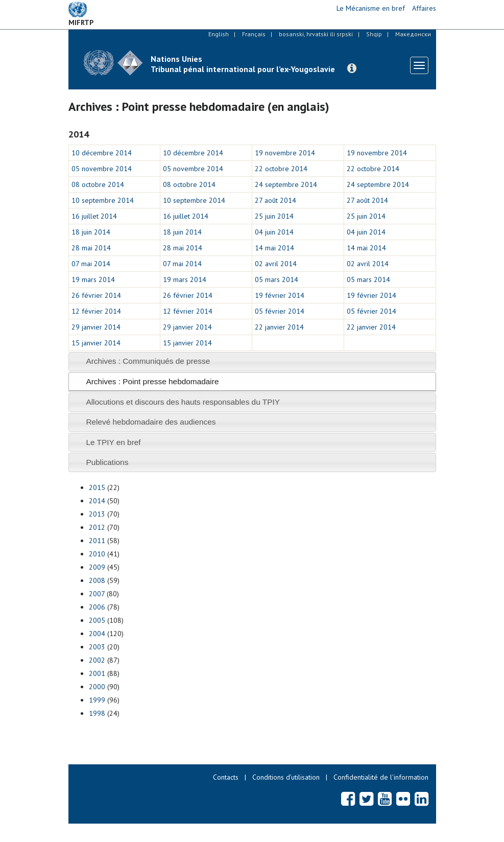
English (219, 34)
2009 (97, 567)
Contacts (226, 777)
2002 (97, 660)
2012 (97, 527)
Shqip (374, 34)
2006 (97, 607)
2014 (97, 501)
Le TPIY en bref (113, 442)
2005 (97, 620)
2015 (97, 487)
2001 (97, 673)
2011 (97, 541)
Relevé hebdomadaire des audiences (151, 422)
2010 (97, 554)
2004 (97, 634)
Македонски (413, 34)
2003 (97, 647)
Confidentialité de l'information (381, 777)
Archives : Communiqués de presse (148, 361)
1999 (97, 700)
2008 (97, 580)
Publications (107, 462)
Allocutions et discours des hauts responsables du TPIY (183, 402)
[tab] (252, 361)
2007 (97, 594)
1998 (97, 713)
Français (254, 34)
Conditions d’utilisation (286, 777)
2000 (97, 687)
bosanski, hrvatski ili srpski (316, 34)
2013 (97, 514)
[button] (352, 68)
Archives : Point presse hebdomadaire (152, 381)
